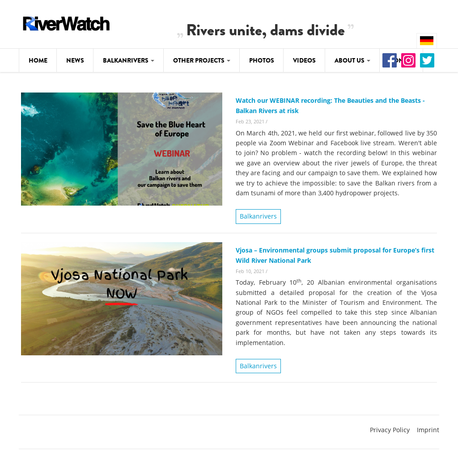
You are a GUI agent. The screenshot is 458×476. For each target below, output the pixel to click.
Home (38, 60)
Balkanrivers (129, 60)
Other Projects (202, 60)
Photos (262, 60)
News (75, 60)
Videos (304, 60)
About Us (352, 60)
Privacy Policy (390, 430)
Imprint (428, 430)
